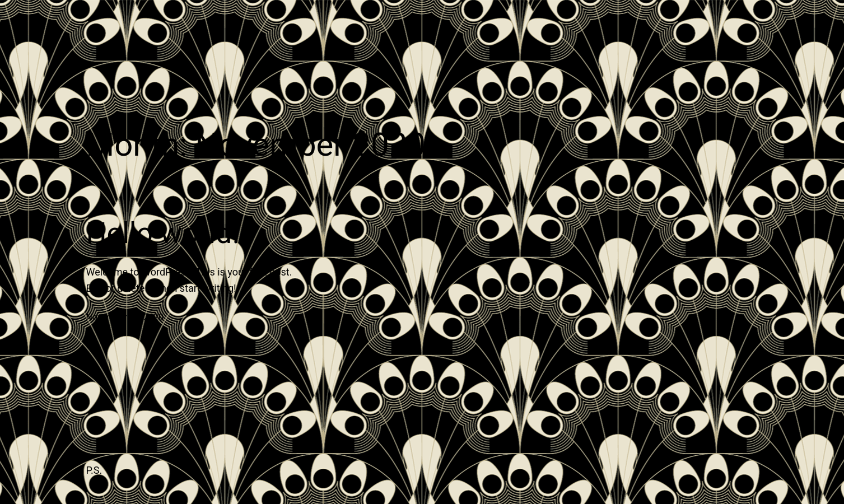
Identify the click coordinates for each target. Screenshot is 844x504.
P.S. (94, 470)
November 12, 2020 (125, 317)
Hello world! (163, 233)
